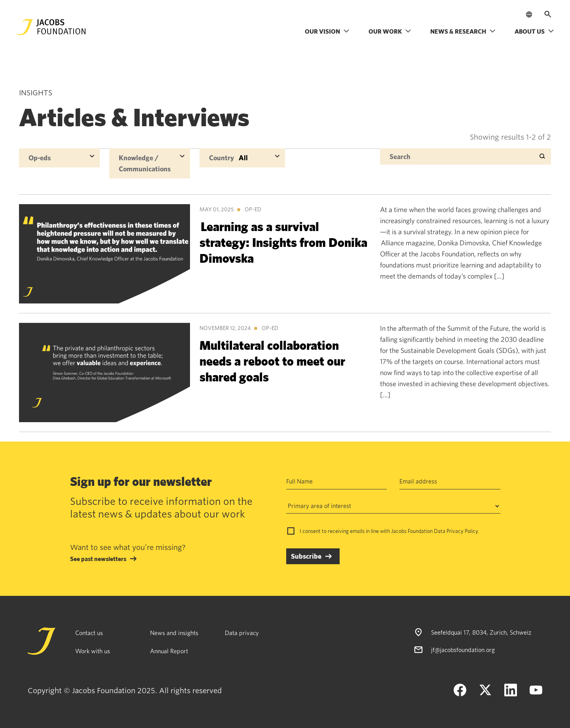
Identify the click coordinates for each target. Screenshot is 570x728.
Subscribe (306, 556)
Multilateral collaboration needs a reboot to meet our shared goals (272, 361)
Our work (390, 31)
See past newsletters (98, 559)
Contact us (89, 633)
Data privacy (242, 633)
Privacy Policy (462, 531)
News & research (463, 31)
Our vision (327, 31)
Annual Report (169, 651)
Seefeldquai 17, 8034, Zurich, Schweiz (481, 632)
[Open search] (548, 14)
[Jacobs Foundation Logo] (51, 27)
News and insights (174, 633)
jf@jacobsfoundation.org (463, 650)
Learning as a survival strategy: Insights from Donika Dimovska (283, 242)
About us (534, 31)
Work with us (93, 651)
